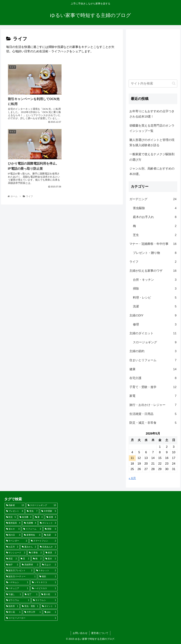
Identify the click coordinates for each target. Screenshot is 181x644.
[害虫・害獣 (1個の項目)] (30, 606)
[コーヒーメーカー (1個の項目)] (31, 618)
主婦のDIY (153, 316)
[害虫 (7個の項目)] (32, 511)
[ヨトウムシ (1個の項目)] (45, 600)
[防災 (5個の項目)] (11, 517)
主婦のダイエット (153, 333)
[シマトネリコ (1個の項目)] (44, 582)
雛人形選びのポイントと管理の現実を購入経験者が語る (152, 143)
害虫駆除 (155, 208)
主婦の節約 (153, 351)
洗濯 (155, 307)
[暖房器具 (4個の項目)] (13, 523)
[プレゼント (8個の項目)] (15, 511)
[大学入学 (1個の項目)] (33, 612)
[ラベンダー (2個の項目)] (17, 541)
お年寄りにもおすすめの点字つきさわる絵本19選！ (152, 114)
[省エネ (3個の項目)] (13, 529)
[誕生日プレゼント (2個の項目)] (19, 571)
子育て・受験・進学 (153, 387)
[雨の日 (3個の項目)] (13, 535)
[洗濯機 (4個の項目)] (30, 523)
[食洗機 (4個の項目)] (25, 517)
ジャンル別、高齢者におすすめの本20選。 (152, 171)
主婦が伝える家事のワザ (153, 271)
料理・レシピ (155, 298)
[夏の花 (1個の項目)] (49, 595)
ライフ (153, 262)
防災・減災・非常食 (153, 423)
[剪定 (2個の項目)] (11, 559)
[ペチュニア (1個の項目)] (17, 588)
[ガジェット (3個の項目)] (48, 523)
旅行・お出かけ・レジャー (153, 405)
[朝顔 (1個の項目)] (48, 577)
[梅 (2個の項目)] (37, 559)
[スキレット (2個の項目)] (46, 571)
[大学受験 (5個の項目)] (49, 511)
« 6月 (132, 478)
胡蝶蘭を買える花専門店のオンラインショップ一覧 (152, 128)
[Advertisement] (153, 54)
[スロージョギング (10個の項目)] (42, 505)
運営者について (100, 633)
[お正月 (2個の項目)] (12, 547)
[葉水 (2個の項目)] (51, 559)
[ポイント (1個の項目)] (49, 606)
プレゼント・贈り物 (155, 253)
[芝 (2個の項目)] (25, 559)
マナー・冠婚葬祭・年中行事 (153, 244)
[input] (153, 84)
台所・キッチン (155, 280)
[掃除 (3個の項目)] (50, 529)
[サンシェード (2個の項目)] (16, 553)
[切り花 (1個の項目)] (13, 612)
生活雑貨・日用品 (153, 414)
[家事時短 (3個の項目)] (32, 535)
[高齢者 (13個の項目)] (15, 505)
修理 (155, 325)
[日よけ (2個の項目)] (49, 565)
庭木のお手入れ (155, 217)
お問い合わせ (80, 633)
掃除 (155, 289)
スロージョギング (155, 343)
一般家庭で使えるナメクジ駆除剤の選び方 (152, 157)
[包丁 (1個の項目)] (31, 595)
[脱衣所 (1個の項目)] (12, 606)
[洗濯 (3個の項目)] (50, 535)
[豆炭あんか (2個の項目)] (48, 547)
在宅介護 (153, 378)
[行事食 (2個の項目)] (35, 553)
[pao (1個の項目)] (50, 612)
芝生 (155, 235)
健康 (153, 369)
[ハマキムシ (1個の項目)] (17, 582)
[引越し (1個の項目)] (14, 595)
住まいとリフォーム (153, 360)
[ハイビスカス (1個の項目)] (44, 588)
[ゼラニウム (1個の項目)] (18, 600)
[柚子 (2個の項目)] (12, 565)
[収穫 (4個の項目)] (51, 517)
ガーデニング (153, 199)
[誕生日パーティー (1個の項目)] (21, 577)
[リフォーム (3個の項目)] (32, 529)
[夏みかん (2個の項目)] (29, 547)
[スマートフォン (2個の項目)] (43, 541)
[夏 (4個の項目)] (39, 517)
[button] (174, 83)
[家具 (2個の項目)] (51, 553)
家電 (153, 396)
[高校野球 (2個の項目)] (30, 565)
